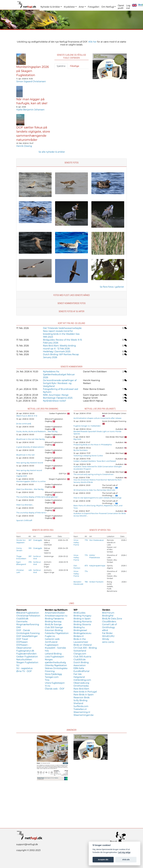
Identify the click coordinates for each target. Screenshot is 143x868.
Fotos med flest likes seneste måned (71, 295)
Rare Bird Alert (81, 689)
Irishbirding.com (82, 680)
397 (30, 556)
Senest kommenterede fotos (71, 303)
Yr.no (48, 686)
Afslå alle (126, 860)
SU (18, 665)
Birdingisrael (80, 630)
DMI (18, 627)
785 (86, 582)
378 (30, 562)
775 (86, 555)
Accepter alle (103, 860)
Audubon (120, 429)
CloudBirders (109, 622)
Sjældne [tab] (61, 66)
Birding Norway (53, 622)
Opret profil (121, 7)
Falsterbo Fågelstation (57, 633)
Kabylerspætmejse (97, 566)
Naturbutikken (24, 660)
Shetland (78, 703)
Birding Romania (83, 622)
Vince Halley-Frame (76, 542)
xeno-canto (108, 642)
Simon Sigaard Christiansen (31, 81)
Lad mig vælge (124, 852)
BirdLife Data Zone (112, 619)
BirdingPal (108, 616)
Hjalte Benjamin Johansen (30, 110)
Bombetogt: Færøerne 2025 (58, 398)
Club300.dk (22, 619)
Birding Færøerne (54, 619)
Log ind (128, 7)
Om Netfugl (108, 7)
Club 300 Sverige (54, 627)
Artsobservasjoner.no (56, 616)
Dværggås (38, 540)
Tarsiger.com (52, 677)
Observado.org (81, 683)
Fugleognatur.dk (25, 651)
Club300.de (80, 660)
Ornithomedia (81, 686)
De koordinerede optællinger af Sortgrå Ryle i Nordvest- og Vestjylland (60, 383)
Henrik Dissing (24, 146)
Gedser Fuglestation (58, 413)
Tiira (47, 680)
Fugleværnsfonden (26, 654)
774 (86, 571)
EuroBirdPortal (81, 671)
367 (30, 540)
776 (86, 540)
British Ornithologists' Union (114, 413)
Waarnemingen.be (84, 715)
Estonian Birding (54, 630)
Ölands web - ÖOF (55, 689)
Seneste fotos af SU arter (71, 311)
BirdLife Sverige (53, 624)
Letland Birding (53, 654)
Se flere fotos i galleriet (112, 287)
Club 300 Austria (82, 657)
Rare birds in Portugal (85, 692)
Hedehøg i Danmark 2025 (57, 352)
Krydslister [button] (69, 7)
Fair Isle (78, 674)
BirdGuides (79, 613)
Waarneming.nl (82, 712)
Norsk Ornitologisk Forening (114, 421)
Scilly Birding (80, 700)
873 (86, 566)
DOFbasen (22, 642)
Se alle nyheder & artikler (52, 152)
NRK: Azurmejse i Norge (56, 395)
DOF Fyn (63, 474)
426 (30, 570)
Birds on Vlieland (83, 645)
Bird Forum (108, 613)
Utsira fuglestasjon (55, 683)
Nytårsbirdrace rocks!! (54, 401)
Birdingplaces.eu (82, 633)
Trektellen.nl (80, 709)
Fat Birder (107, 633)
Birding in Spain (82, 619)
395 (30, 548)
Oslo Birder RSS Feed (115, 437)
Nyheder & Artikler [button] (50, 7)
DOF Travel (22, 639)
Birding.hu (79, 627)
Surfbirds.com (81, 706)
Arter (81, 7)
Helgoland (79, 677)
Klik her (93, 42)
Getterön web (52, 639)
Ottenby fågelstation (56, 665)
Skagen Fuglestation (58, 479)
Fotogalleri (94, 7)
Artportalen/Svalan (55, 613)
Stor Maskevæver (97, 540)
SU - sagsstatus (24, 668)
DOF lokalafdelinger (27, 636)
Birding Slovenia (82, 624)
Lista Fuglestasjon (54, 657)
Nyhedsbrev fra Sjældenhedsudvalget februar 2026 (59, 374)
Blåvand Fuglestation (28, 613)
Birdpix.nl (79, 636)
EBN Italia (79, 668)
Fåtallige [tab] (75, 66)
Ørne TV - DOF (24, 671)
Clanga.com (80, 654)
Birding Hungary (82, 616)
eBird (105, 630)
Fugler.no (50, 636)
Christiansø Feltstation (28, 616)
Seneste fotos (71, 163)
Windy (106, 639)
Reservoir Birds (82, 698)
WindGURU (108, 636)
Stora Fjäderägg (53, 674)
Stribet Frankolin (96, 582)
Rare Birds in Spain (84, 695)
